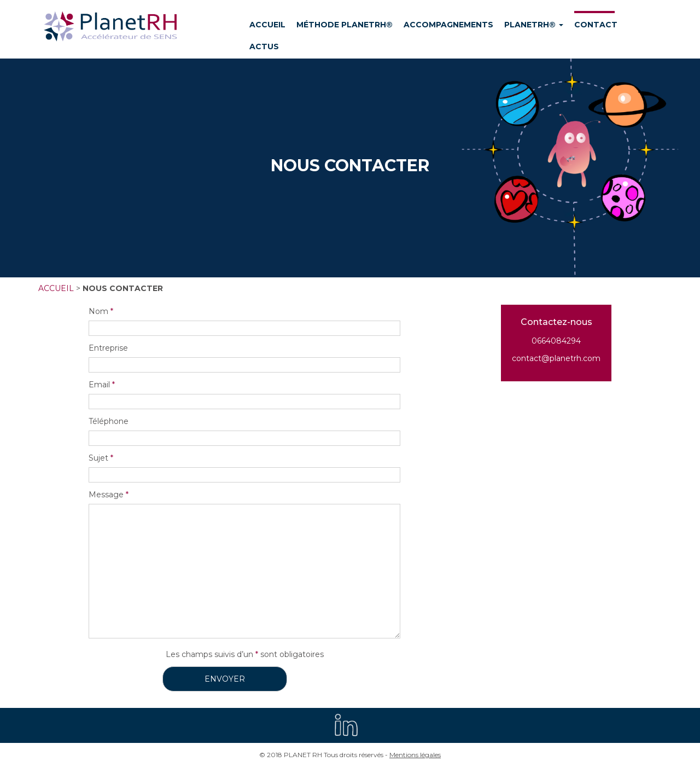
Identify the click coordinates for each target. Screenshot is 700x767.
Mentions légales (415, 755)
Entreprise (108, 348)
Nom (101, 311)
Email (102, 385)
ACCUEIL (267, 25)
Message (109, 495)
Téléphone (109, 421)
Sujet (101, 458)
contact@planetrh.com (556, 358)
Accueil (56, 288)
